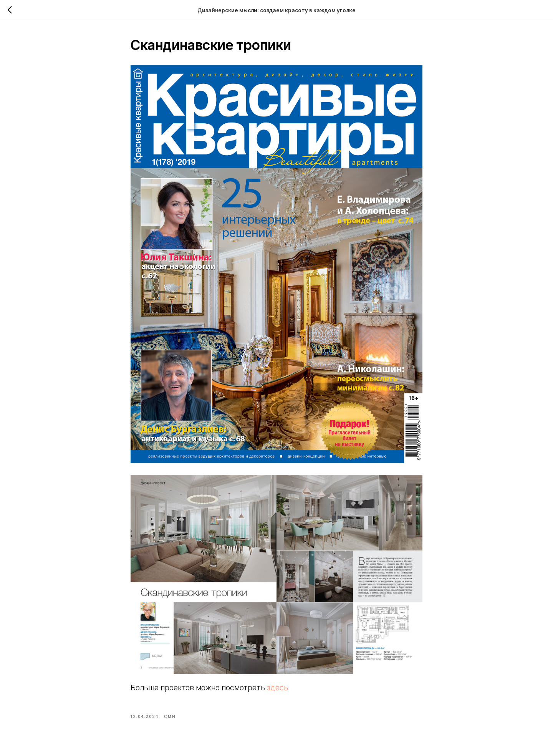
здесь (277, 688)
